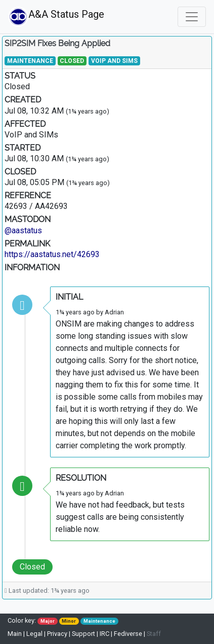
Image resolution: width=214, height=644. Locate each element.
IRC (104, 634)
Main (15, 634)
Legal (34, 634)
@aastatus (23, 230)
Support (83, 634)
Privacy (57, 634)
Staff (154, 634)
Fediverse (128, 634)
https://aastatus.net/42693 (52, 254)
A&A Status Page (33, 17)
